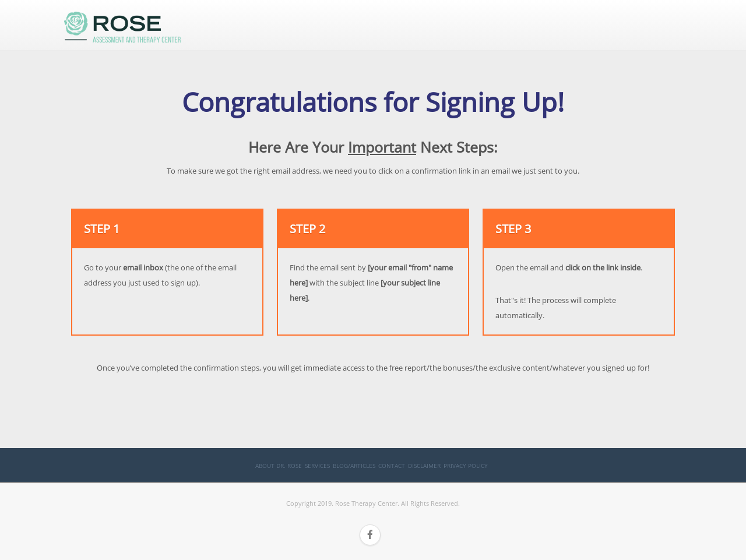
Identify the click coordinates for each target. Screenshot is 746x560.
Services (317, 466)
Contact (392, 466)
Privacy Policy (466, 466)
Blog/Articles (354, 466)
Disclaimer (424, 466)
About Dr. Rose (279, 466)
